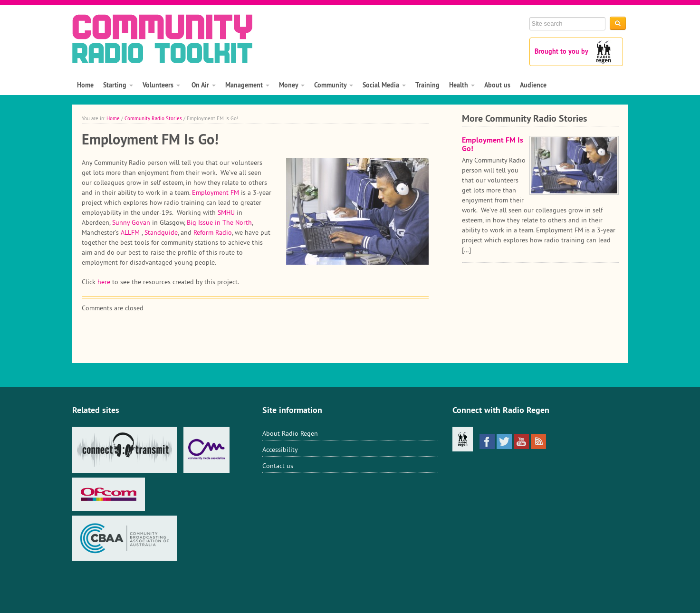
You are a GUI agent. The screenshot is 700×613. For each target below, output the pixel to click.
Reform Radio (213, 232)
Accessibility (280, 450)
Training (427, 85)
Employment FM (216, 192)
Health (462, 85)
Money (292, 85)
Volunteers (161, 85)
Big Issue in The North (219, 222)
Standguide (161, 232)
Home (85, 85)
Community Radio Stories (153, 118)
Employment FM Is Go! (493, 144)
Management (247, 85)
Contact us (278, 466)
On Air (203, 85)
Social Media (384, 85)
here (104, 282)
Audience (533, 85)
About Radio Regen (290, 433)
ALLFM (130, 232)
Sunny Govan (131, 222)
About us (497, 85)
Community (334, 85)
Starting (118, 85)
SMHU (226, 212)
